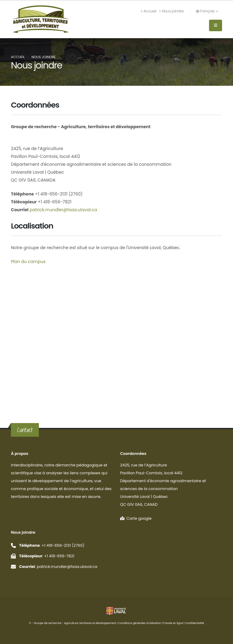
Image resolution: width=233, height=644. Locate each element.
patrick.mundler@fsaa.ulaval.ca (63, 210)
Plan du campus (28, 262)
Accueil (149, 11)
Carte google (136, 518)
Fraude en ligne (173, 623)
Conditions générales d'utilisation (140, 623)
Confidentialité (194, 623)
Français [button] (207, 11)
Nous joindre (172, 11)
